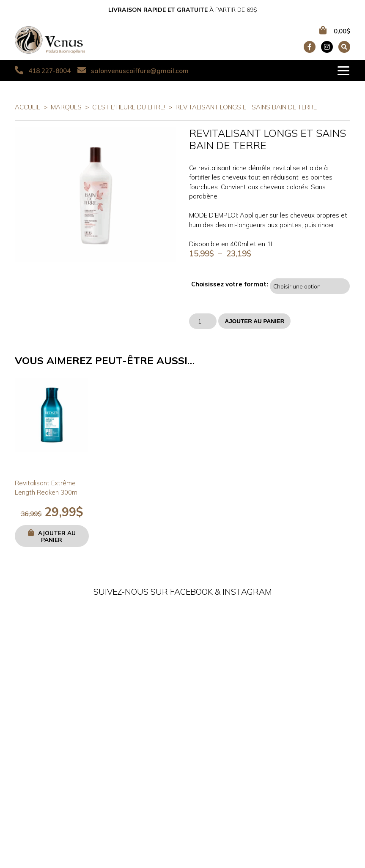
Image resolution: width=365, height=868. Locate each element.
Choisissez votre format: (230, 284)
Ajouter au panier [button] (57, 536)
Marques (66, 107)
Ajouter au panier (254, 321)
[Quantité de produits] (203, 321)
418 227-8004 (43, 70)
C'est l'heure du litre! (129, 107)
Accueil (27, 107)
